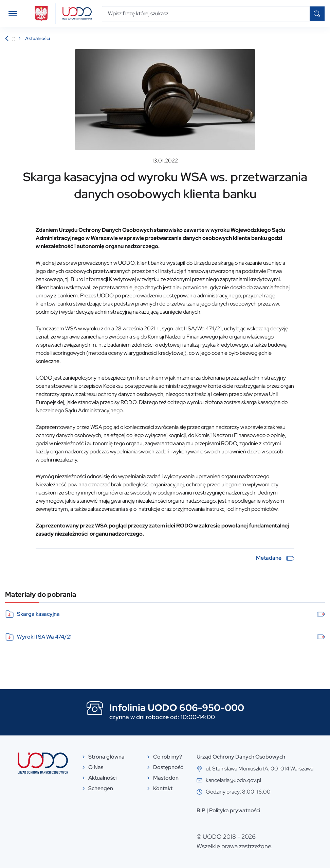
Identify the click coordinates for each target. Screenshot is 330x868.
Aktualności (38, 38)
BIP (201, 810)
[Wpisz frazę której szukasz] (206, 14)
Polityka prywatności (235, 810)
